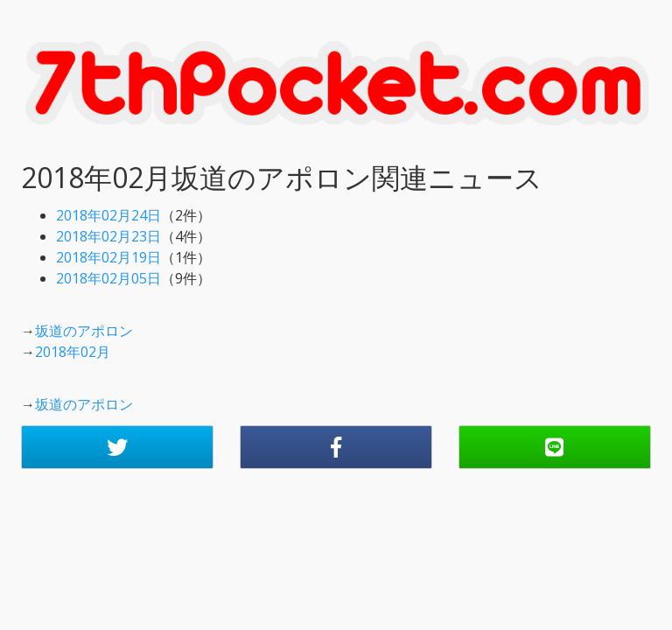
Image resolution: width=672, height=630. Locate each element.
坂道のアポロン (84, 331)
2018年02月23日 (108, 236)
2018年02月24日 (108, 215)
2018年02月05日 (108, 278)
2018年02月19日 (108, 257)
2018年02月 (73, 352)
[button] (117, 447)
